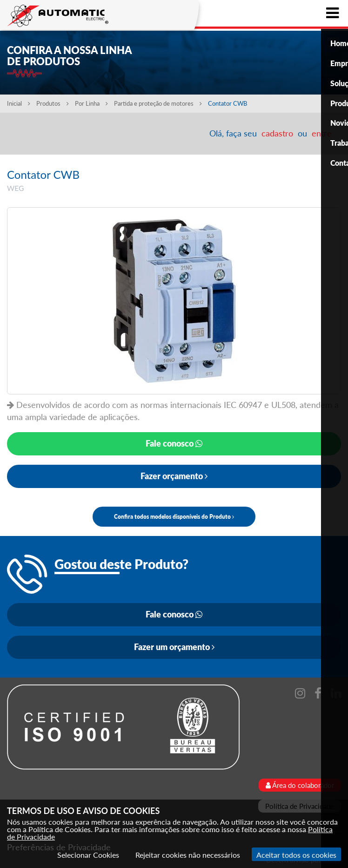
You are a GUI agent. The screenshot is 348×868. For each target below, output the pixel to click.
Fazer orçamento (174, 476)
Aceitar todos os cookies (296, 855)
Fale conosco (174, 443)
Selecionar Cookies (88, 855)
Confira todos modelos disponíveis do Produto (174, 517)
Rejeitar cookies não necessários (188, 855)
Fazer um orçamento (174, 647)
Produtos (53, 103)
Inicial (19, 103)
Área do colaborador (300, 785)
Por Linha (91, 103)
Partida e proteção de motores (159, 103)
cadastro (277, 133)
